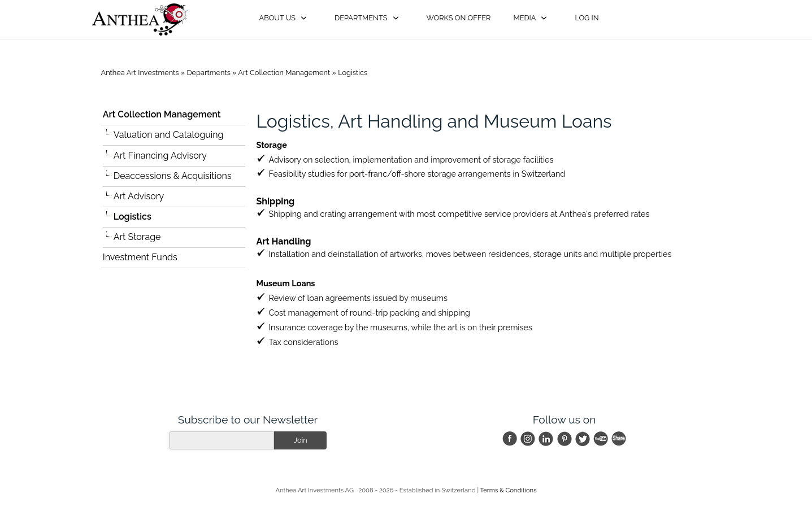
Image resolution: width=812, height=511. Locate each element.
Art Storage (137, 237)
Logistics (353, 73)
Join (301, 440)
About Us (278, 18)
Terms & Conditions (509, 490)
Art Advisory (139, 196)
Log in (587, 18)
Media (524, 18)
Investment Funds (140, 257)
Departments (361, 18)
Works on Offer (459, 18)
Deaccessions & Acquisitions (173, 176)
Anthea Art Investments (140, 73)
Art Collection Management (284, 73)
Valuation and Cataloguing (169, 135)
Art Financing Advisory (160, 156)
